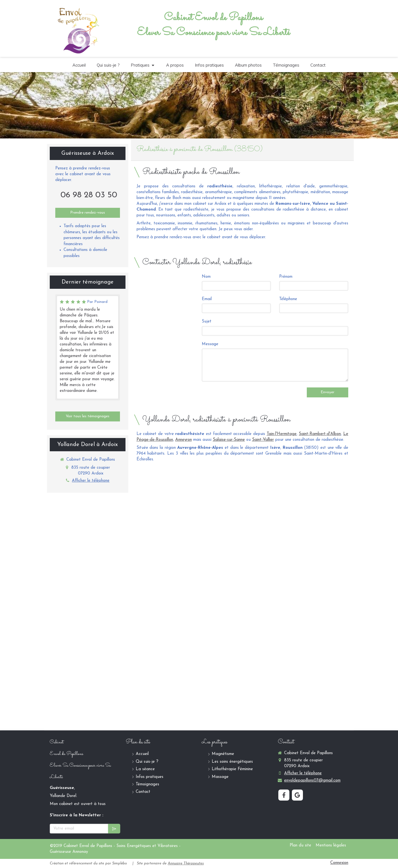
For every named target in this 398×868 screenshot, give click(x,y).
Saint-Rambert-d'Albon (320, 434)
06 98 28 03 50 (89, 195)
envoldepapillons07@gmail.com (312, 781)
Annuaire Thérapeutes (186, 863)
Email (207, 299)
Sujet (207, 322)
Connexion (339, 863)
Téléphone (288, 299)
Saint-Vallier (263, 440)
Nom (206, 277)
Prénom (286, 277)
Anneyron (184, 440)
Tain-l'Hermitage (282, 434)
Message (210, 344)
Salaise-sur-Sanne (229, 440)
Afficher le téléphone (91, 481)
